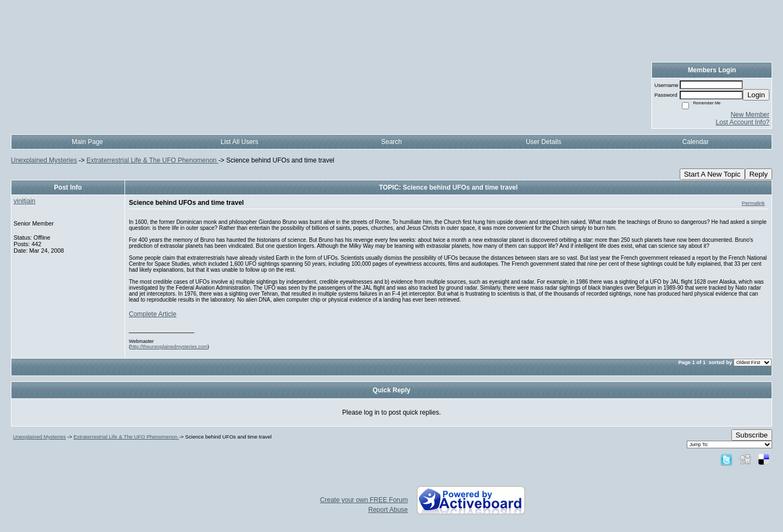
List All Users (240, 142)
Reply (759, 174)
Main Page (87, 142)
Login (756, 95)
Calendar (696, 142)
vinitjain (24, 201)
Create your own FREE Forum (364, 500)
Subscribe (752, 435)
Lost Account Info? (742, 122)
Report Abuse (388, 510)
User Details (543, 142)
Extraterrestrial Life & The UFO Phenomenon (153, 160)
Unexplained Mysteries (44, 160)
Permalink (753, 203)
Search (391, 142)
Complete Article (153, 314)
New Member (750, 115)
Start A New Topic (712, 174)
